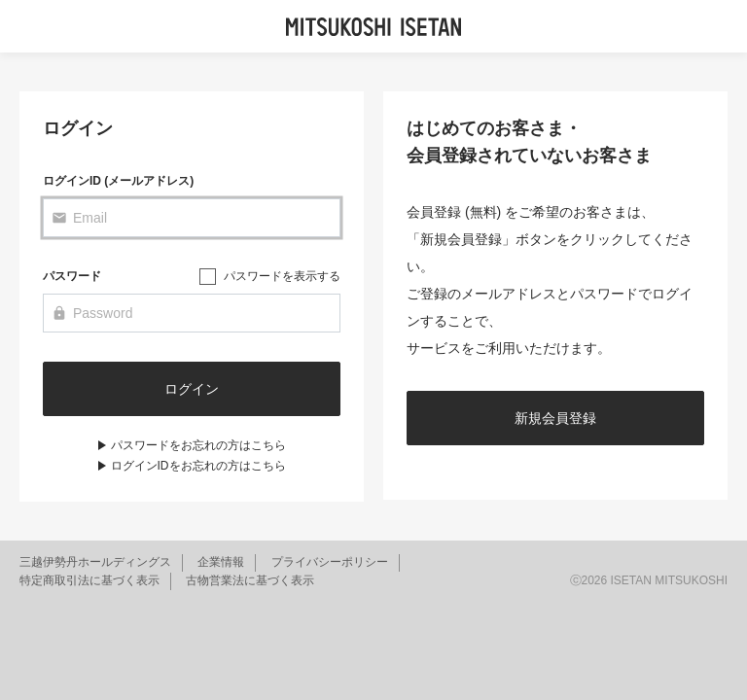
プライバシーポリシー (330, 562)
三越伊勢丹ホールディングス (95, 562)
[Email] (192, 218)
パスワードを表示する (282, 276)
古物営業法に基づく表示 (250, 580)
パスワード (72, 276)
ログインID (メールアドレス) (118, 181)
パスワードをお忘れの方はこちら (198, 445)
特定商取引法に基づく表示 (89, 580)
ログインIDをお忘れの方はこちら (198, 466)
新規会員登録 (555, 418)
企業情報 (221, 562)
